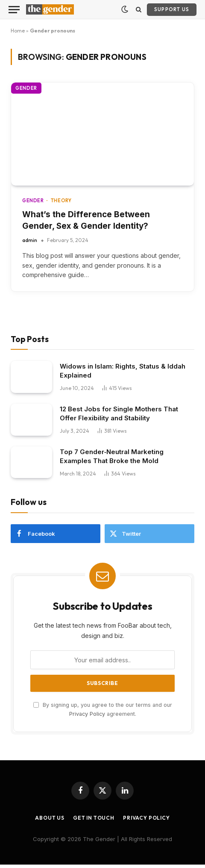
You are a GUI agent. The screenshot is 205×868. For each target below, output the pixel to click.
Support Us (172, 9)
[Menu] (14, 9)
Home (18, 31)
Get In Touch (94, 818)
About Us (50, 818)
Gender (26, 88)
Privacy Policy (87, 714)
